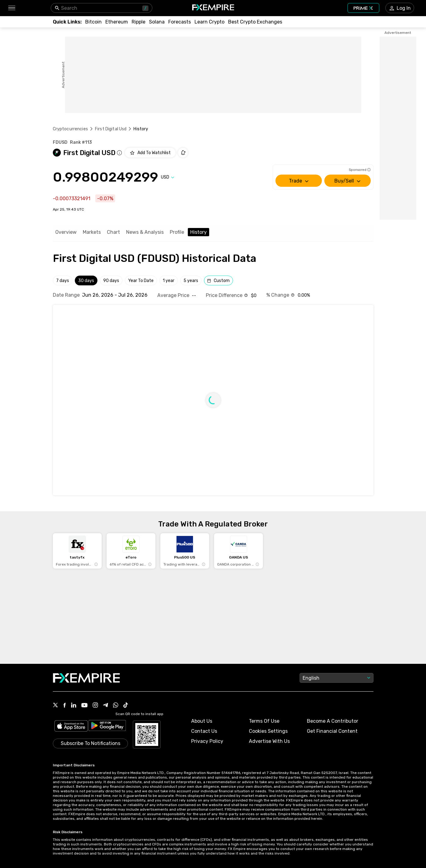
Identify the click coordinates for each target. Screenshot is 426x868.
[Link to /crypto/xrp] (138, 22)
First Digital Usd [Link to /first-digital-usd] (111, 129)
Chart (113, 232)
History (198, 232)
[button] (11, 8)
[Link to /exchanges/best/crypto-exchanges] (255, 22)
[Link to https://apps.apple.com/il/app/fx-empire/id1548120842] (71, 727)
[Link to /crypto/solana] (157, 22)
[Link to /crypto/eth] (117, 22)
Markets (92, 232)
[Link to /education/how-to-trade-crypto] (209, 22)
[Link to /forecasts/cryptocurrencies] (180, 22)
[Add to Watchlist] (150, 153)
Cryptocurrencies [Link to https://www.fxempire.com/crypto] (70, 129)
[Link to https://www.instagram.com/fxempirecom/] (95, 706)
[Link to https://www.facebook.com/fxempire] (65, 706)
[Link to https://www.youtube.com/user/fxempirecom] (84, 706)
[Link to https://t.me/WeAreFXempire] (106, 706)
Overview (66, 232)
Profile (177, 232)
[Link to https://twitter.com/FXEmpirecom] (56, 706)
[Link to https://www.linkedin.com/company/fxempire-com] (74, 706)
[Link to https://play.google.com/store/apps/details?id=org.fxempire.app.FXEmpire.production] (107, 727)
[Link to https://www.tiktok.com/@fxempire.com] (126, 706)
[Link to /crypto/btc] (93, 22)
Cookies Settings (268, 731)
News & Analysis (145, 232)
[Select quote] (168, 177)
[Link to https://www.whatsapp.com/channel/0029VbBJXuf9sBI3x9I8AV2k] (116, 706)
